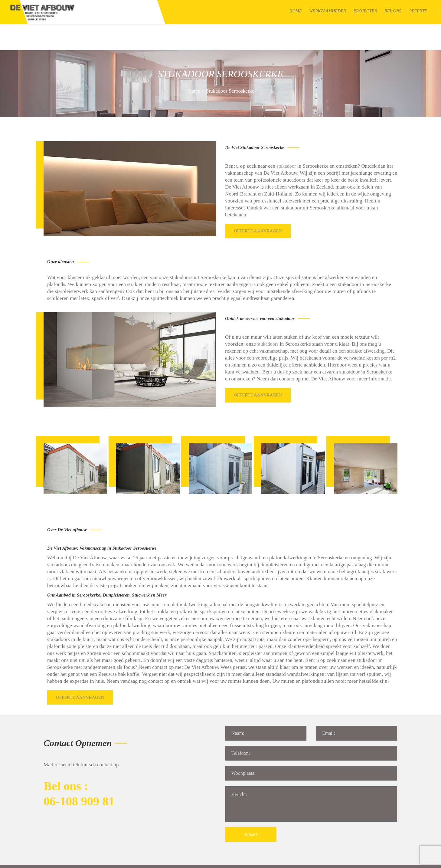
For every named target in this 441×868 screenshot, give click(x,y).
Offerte (418, 11)
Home (296, 11)
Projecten (365, 11)
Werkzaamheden (328, 11)
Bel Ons (393, 11)
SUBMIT (251, 798)
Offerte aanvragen (259, 203)
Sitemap (124, 860)
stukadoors (268, 315)
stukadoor (286, 140)
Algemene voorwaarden (160, 860)
